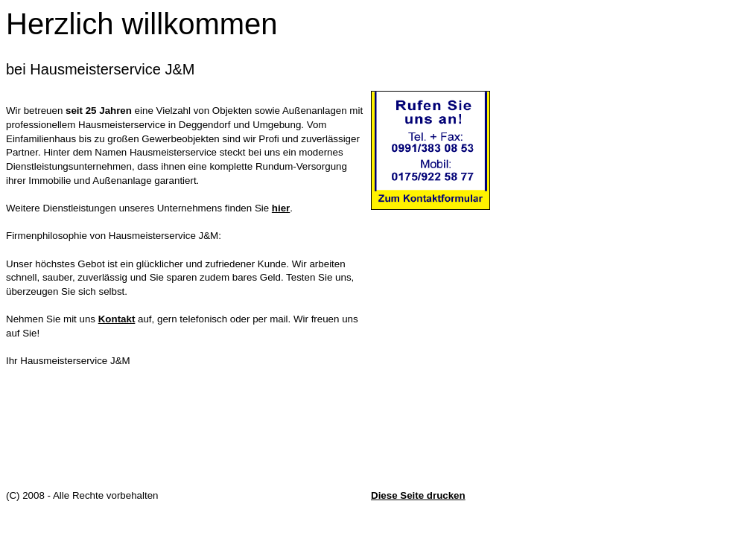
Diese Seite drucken (418, 495)
